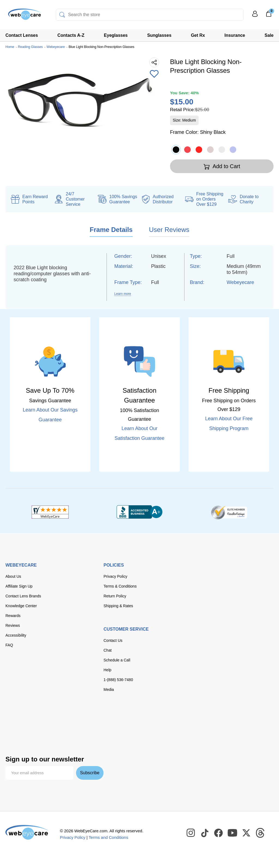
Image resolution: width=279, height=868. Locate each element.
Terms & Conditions (120, 586)
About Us (13, 576)
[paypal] (16, 729)
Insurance (235, 35)
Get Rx (198, 35)
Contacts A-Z (71, 35)
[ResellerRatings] (229, 512)
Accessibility (16, 635)
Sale (269, 35)
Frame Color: (198, 132)
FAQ (9, 645)
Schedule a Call (117, 660)
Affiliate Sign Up (19, 586)
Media (109, 689)
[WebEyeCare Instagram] (191, 833)
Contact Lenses (22, 35)
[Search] (62, 15)
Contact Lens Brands (23, 596)
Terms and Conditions (108, 837)
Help (107, 670)
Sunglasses (159, 35)
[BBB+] (139, 512)
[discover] (65, 718)
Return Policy (115, 596)
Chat (108, 650)
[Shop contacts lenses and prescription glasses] (22, 16)
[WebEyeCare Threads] (260, 833)
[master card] (49, 718)
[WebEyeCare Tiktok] (205, 833)
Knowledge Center (21, 606)
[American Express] (82, 718)
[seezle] (77, 729)
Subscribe (90, 773)
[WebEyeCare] (27, 832)
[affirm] (14, 740)
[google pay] (55, 729)
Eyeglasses (116, 35)
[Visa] (32, 718)
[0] (269, 16)
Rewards (13, 616)
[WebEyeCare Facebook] (219, 833)
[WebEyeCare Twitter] (247, 833)
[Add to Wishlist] (154, 74)
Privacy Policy (115, 576)
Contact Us (113, 640)
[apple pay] (37, 729)
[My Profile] (255, 16)
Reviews (13, 625)
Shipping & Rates (118, 606)
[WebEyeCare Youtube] (233, 833)
